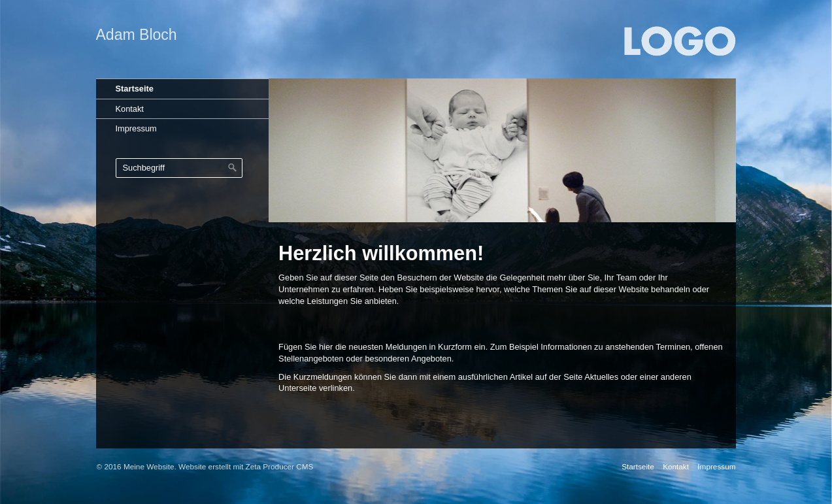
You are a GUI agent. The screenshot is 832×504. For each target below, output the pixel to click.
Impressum (136, 128)
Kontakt (130, 109)
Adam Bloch (137, 35)
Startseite (135, 89)
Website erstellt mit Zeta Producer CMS (246, 466)
